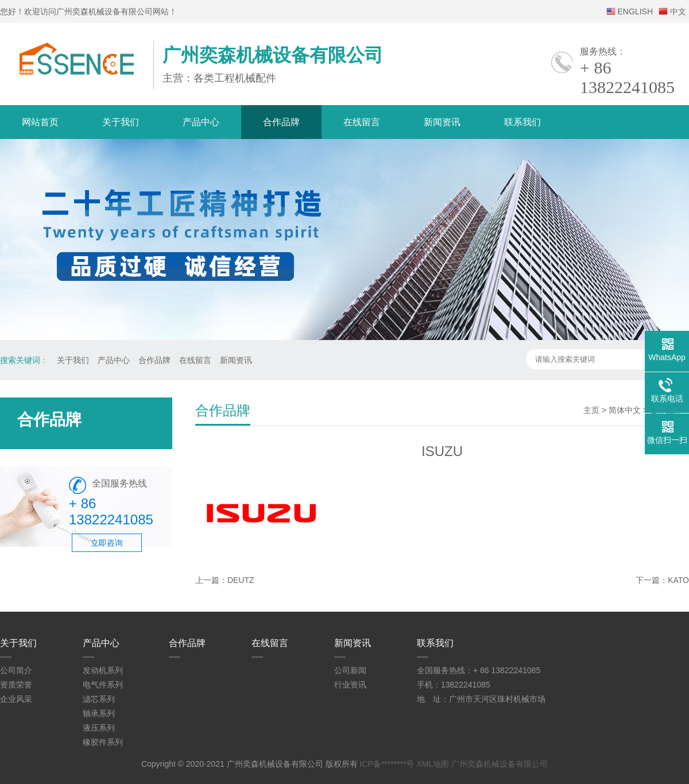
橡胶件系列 (103, 742)
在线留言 (362, 122)
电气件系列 (103, 685)
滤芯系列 (99, 699)
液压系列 (99, 728)
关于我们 (121, 122)
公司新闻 (350, 670)
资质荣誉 (16, 685)
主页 (591, 410)
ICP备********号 (387, 764)
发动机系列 (103, 670)
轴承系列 (99, 713)
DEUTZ (241, 580)
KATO (678, 580)
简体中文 (625, 410)
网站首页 (40, 122)
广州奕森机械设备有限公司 (500, 764)
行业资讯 (350, 685)
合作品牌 (281, 122)
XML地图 (433, 764)
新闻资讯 (442, 122)
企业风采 (16, 699)
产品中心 (201, 122)
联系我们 (522, 122)
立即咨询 (107, 543)
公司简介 (16, 670)
